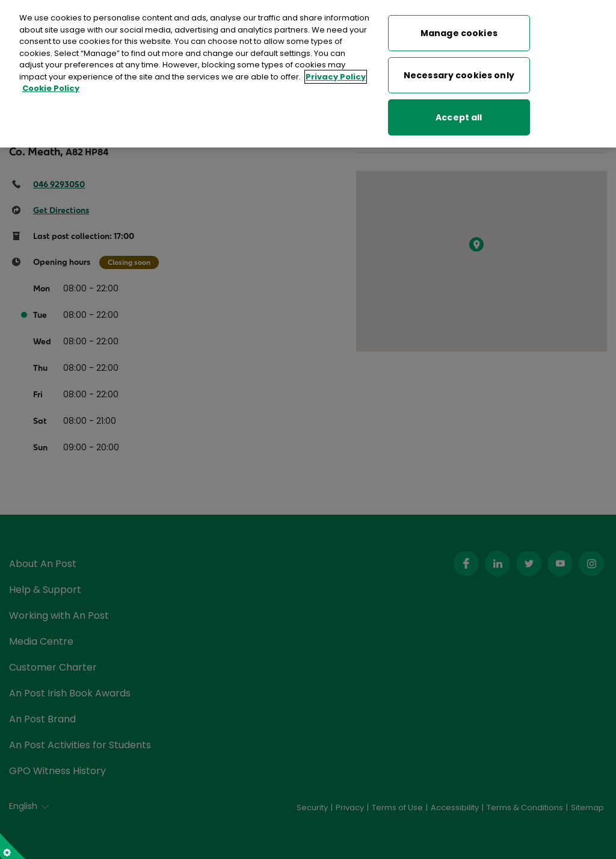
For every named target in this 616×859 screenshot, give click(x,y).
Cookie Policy (51, 88)
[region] (308, 74)
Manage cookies (459, 33)
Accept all (459, 117)
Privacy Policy (336, 77)
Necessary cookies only (459, 75)
